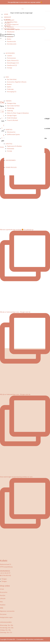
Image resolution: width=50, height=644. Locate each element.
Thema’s (8, 101)
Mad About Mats (12, 22)
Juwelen (10, 56)
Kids (7, 77)
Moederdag (11, 108)
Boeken (9, 84)
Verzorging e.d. (12, 92)
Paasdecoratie (11, 41)
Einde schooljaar (12, 118)
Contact (7, 23)
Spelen (9, 87)
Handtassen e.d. (12, 65)
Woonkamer (11, 32)
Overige (10, 68)
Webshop (7, 17)
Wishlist (7, 26)
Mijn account (9, 29)
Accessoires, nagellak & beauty (17, 82)
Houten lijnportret (13, 24)
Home (6, 14)
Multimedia (11, 149)
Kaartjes (9, 130)
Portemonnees (11, 58)
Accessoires (10, 53)
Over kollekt (9, 20)
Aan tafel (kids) (12, 79)
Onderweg (10, 89)
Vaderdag (10, 111)
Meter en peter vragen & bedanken (18, 113)
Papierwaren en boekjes (14, 146)
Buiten (9, 39)
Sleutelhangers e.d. (13, 63)
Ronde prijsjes (11, 167)
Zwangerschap (11, 103)
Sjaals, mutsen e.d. (13, 60)
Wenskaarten (11, 132)
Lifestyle (9, 144)
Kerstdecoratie (12, 44)
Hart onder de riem (13, 106)
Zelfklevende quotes (13, 134)
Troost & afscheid (12, 120)
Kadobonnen (11, 160)
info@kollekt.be (5, 571)
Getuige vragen (12, 115)
